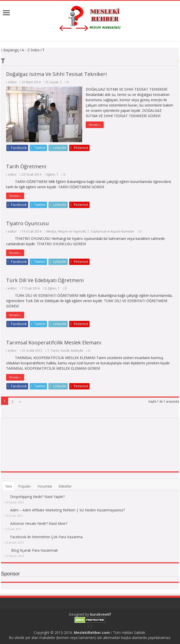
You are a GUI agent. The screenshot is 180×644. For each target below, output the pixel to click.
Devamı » (95, 125)
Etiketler (65, 486)
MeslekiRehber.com (92, 632)
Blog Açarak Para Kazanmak (34, 550)
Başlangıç (10, 50)
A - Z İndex (31, 50)
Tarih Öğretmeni (26, 166)
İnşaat (54, 82)
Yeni (8, 486)
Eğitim (51, 174)
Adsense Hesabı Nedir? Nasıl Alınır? (39, 523)
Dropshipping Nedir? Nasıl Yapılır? (37, 497)
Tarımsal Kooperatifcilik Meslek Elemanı (54, 342)
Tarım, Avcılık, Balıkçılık (67, 350)
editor (12, 82)
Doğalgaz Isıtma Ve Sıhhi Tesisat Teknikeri (56, 74)
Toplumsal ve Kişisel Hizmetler (112, 231)
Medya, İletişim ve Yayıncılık (66, 231)
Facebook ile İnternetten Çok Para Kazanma (46, 537)
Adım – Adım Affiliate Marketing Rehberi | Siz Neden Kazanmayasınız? (67, 510)
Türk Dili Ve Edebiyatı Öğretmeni (45, 280)
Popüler (25, 486)
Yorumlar (45, 486)
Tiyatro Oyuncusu (28, 223)
